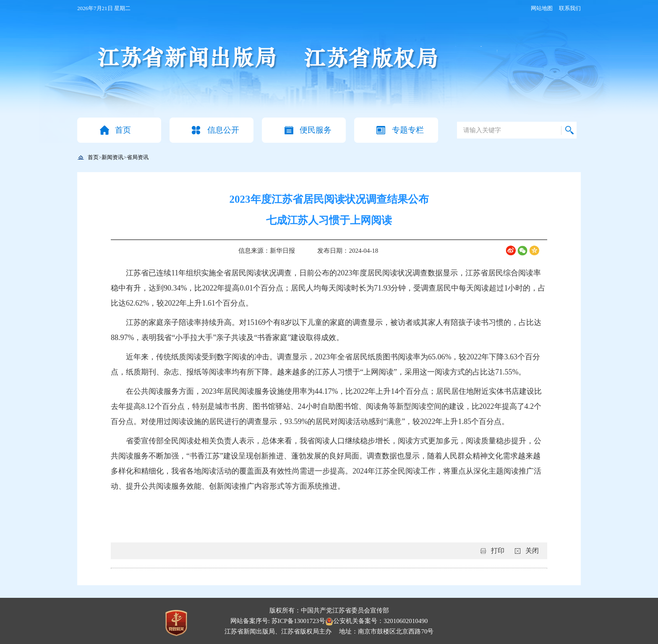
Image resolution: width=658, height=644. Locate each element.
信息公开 (223, 130)
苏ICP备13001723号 (298, 621)
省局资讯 (138, 157)
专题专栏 (408, 130)
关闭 (532, 551)
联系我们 (570, 8)
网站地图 (542, 8)
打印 (498, 551)
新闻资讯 (112, 157)
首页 (123, 130)
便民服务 (316, 130)
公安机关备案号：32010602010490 (376, 621)
